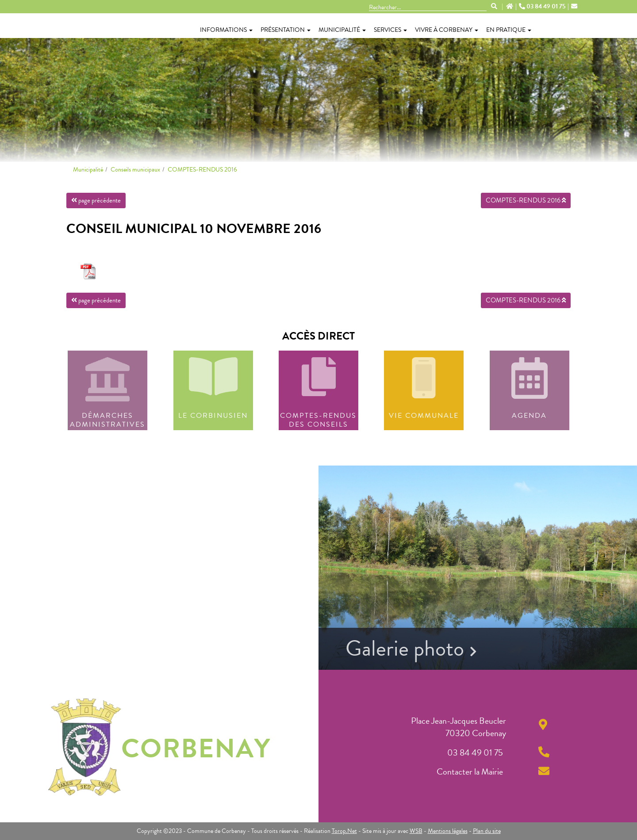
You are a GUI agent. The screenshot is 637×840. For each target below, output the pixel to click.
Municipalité (342, 30)
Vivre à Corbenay (447, 30)
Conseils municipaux (135, 170)
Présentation (286, 30)
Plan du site (487, 831)
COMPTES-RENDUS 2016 (202, 170)
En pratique (509, 30)
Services (390, 30)
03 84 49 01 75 (543, 7)
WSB (416, 831)
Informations (226, 30)
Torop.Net (344, 831)
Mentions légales (448, 831)
